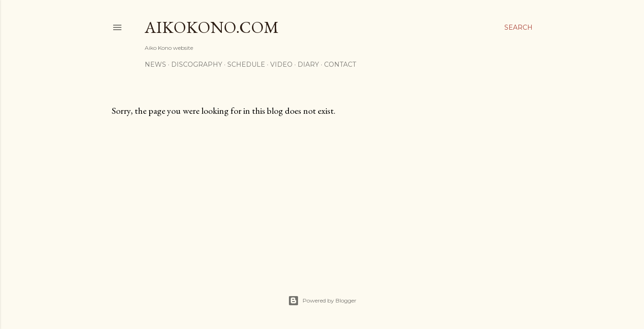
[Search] (518, 27)
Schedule (246, 64)
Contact (340, 64)
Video (281, 64)
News (155, 64)
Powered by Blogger (322, 301)
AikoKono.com (212, 27)
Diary (308, 64)
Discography (197, 64)
